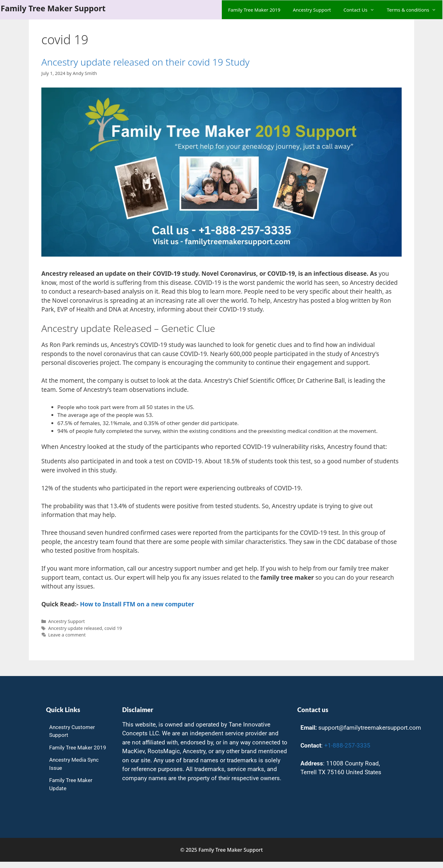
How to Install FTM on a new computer (137, 604)
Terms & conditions (415, 10)
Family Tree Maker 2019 (254, 10)
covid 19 (113, 628)
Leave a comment (67, 635)
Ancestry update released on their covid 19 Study (145, 62)
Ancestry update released (75, 628)
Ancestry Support (312, 10)
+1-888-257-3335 (347, 746)
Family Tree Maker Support (53, 8)
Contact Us (362, 10)
